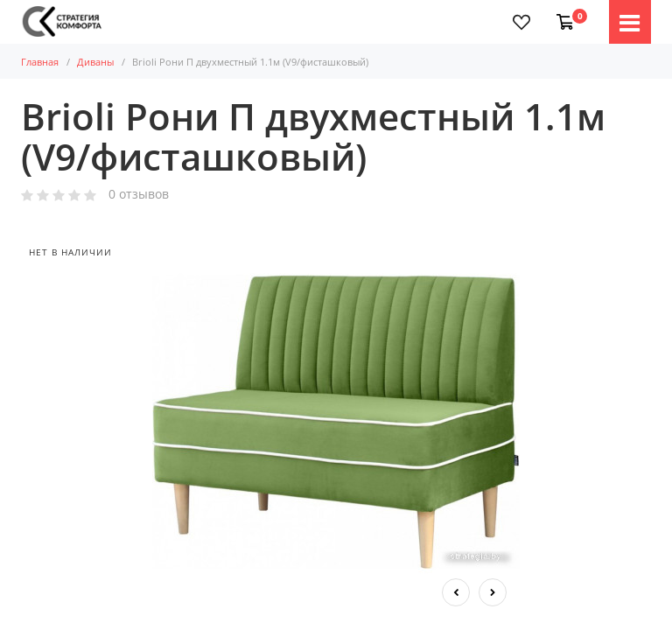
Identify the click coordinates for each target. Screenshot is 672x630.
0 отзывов (139, 195)
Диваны (95, 62)
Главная (40, 62)
